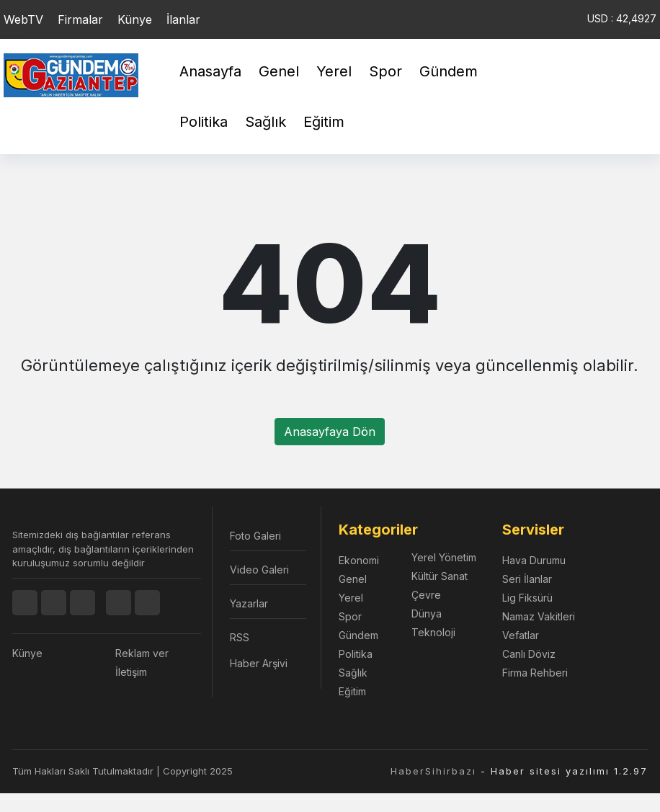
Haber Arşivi (259, 663)
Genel (279, 71)
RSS (240, 637)
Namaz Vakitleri (539, 616)
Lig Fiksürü (527, 598)
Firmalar (80, 19)
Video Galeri (259, 570)
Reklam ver (142, 653)
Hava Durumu (534, 560)
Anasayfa (210, 71)
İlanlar (183, 19)
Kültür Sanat (440, 576)
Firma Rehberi (535, 673)
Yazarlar (249, 603)
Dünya (427, 614)
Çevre (426, 595)
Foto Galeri (255, 536)
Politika (204, 122)
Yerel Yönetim (444, 557)
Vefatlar (521, 635)
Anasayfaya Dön (330, 432)
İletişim (131, 672)
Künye (135, 19)
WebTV (23, 19)
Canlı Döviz (529, 654)
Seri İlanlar (527, 579)
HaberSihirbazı (433, 771)
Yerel (334, 71)
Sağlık (266, 122)
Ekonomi (359, 560)
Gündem (449, 71)
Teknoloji (433, 632)
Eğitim (324, 122)
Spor (385, 71)
